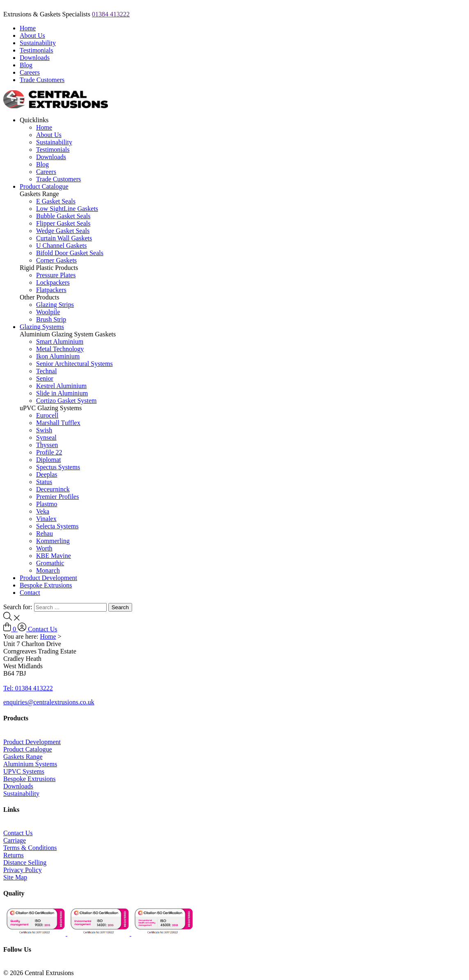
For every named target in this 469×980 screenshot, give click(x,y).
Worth (44, 548)
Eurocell (47, 415)
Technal (46, 371)
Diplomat (48, 460)
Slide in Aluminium (62, 393)
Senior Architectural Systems (74, 364)
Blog (26, 65)
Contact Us (43, 629)
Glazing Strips (55, 305)
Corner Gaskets (56, 260)
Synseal (46, 437)
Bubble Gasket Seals (63, 216)
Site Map (15, 877)
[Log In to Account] (23, 629)
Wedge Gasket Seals (63, 231)
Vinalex (46, 519)
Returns (14, 855)
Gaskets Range (23, 757)
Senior (45, 378)
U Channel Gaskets (62, 246)
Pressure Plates (56, 275)
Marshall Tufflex (58, 423)
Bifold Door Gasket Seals (70, 253)
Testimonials (37, 50)
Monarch (48, 570)
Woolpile (48, 312)
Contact (30, 593)
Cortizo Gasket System (66, 401)
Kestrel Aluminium (61, 386)
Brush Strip (51, 319)
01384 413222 (111, 14)
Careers (30, 72)
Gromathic (50, 563)
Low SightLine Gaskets (67, 209)
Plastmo (47, 504)
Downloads (35, 58)
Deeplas (47, 474)
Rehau (45, 533)
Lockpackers (53, 282)
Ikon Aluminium (58, 356)
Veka (43, 511)
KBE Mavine (54, 556)
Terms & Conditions (30, 848)
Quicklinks (34, 120)
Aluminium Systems (30, 764)
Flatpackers (51, 290)
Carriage (15, 840)
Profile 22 (49, 452)
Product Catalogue (44, 186)
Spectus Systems (58, 467)
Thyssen (47, 445)
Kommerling (53, 541)
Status (44, 482)
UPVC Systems (24, 771)
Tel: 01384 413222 (28, 688)
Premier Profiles (57, 497)
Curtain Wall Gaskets (64, 238)
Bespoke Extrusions (46, 585)
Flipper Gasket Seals (63, 223)
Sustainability (38, 43)
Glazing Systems (42, 327)
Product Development (48, 578)
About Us (32, 35)
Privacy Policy (23, 870)
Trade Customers (42, 80)
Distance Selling (25, 862)
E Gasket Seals (56, 201)
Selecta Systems (57, 526)
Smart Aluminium (60, 342)
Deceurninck (53, 489)
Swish (44, 430)
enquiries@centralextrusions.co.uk (49, 702)
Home (28, 28)
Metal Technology (60, 349)
